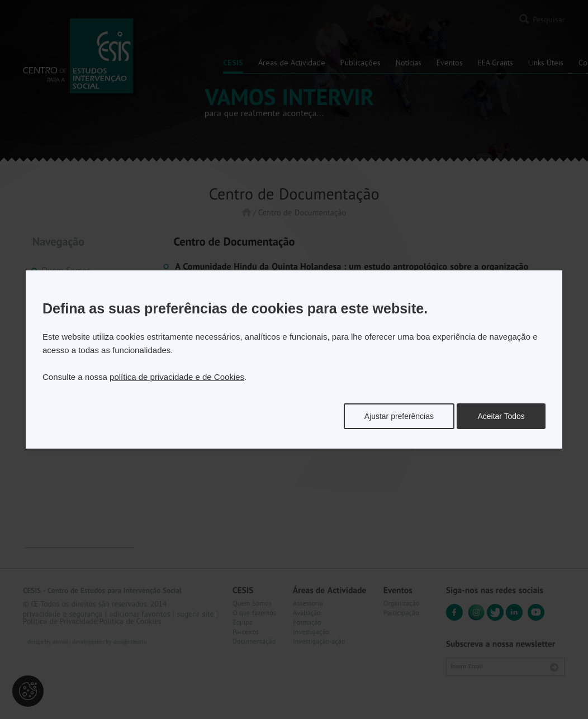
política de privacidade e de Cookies (177, 377)
